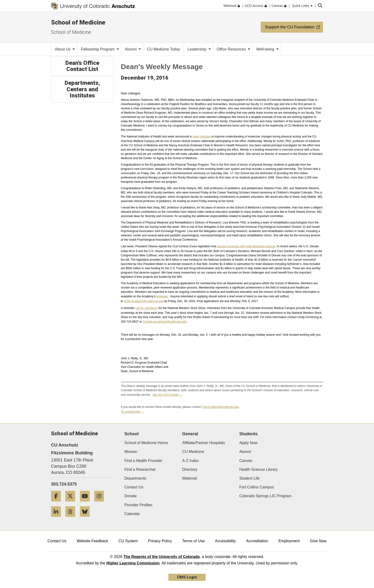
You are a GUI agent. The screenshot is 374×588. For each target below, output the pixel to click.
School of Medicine (78, 22)
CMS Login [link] (187, 577)
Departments (135, 478)
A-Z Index (190, 461)
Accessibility (225, 541)
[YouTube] (87, 503)
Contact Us (134, 487)
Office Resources (234, 49)
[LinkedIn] (58, 519)
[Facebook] (58, 503)
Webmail (190, 478)
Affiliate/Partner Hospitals (204, 443)
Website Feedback (92, 541)
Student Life (249, 478)
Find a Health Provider (143, 461)
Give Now (318, 541)
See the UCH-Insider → (167, 395)
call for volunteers (147, 308)
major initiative (202, 137)
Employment (289, 541)
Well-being (267, 49)
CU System (128, 541)
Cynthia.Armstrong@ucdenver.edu (165, 322)
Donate (131, 496)
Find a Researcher (140, 469)
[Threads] (72, 519)
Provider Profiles (138, 505)
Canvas (246, 461)
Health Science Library (258, 469)
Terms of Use (193, 541)
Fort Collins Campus (257, 487)
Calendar (132, 514)
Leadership (199, 49)
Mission (131, 452)
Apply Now (248, 443)
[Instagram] (101, 503)
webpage (162, 296)
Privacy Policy (160, 541)
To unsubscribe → (132, 412)
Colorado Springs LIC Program (265, 496)
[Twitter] (72, 503)
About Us (65, 49)
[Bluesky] (87, 519)
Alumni (133, 49)
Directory (190, 469)
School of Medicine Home (146, 443)
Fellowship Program (100, 49)
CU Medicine (193, 452)
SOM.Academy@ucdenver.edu (144, 301)
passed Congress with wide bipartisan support (246, 246)
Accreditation (257, 541)
